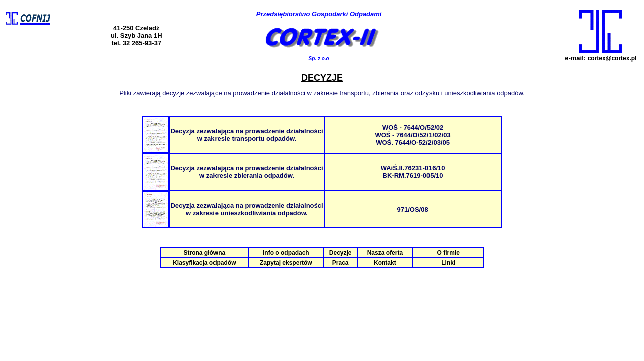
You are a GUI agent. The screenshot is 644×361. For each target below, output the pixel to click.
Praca (341, 263)
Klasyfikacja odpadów (204, 263)
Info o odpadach (286, 253)
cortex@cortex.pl (612, 58)
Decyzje (341, 253)
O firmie (448, 253)
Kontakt (385, 263)
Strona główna (204, 253)
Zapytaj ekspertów (286, 263)
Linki (448, 263)
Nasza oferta (385, 253)
